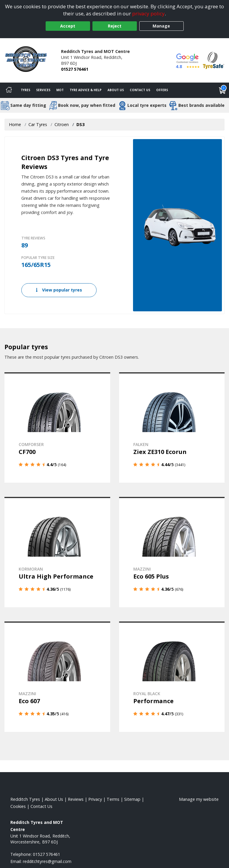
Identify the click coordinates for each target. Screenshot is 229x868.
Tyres (25, 90)
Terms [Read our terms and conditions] (113, 799)
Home (15, 124)
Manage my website (199, 799)
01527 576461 (75, 69)
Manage (161, 26)
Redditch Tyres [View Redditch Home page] (25, 799)
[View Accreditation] (214, 60)
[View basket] (222, 90)
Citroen (62, 124)
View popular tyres (59, 290)
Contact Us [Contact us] (140, 90)
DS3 (80, 124)
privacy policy (148, 13)
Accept (68, 26)
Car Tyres (38, 124)
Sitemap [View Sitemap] (132, 799)
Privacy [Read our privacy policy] (95, 799)
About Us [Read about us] (54, 799)
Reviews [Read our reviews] (76, 799)
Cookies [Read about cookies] (18, 806)
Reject (115, 26)
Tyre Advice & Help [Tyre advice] (86, 90)
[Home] (9, 90)
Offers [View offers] (162, 90)
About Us (116, 90)
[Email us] (47, 861)
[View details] (57, 427)
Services (43, 90)
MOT (60, 90)
